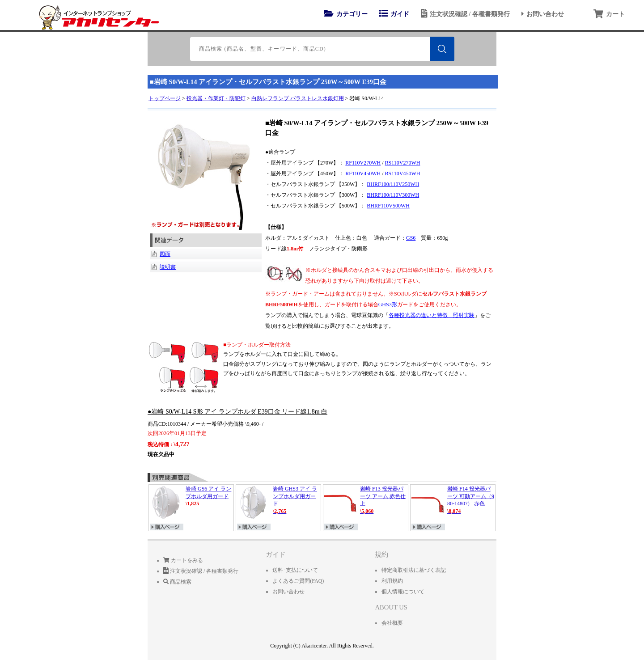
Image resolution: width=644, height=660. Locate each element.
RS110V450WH (403, 173)
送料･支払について (295, 570)
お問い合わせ (541, 14)
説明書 (168, 267)
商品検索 (177, 582)
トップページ (165, 98)
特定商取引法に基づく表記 (414, 570)
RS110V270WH (403, 163)
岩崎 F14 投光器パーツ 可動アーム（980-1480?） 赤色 (453, 502)
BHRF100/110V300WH (393, 195)
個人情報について (403, 592)
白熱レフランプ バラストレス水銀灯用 (298, 98)
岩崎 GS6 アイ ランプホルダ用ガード (191, 502)
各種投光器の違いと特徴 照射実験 (432, 315)
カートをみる (183, 560)
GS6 (411, 238)
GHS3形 (388, 305)
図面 (165, 254)
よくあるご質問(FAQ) (298, 581)
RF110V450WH (363, 173)
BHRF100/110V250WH (393, 184)
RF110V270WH (363, 163)
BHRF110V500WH (388, 206)
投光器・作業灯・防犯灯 (216, 98)
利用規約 (392, 581)
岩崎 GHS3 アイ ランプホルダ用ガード (278, 502)
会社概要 (392, 623)
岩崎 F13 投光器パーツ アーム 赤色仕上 (366, 502)
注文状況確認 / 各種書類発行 (464, 14)
